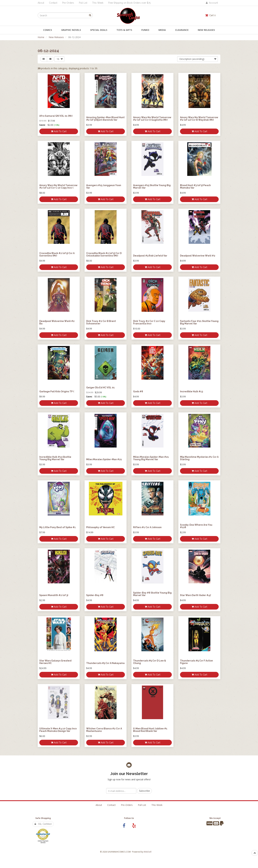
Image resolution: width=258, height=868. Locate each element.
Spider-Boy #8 (95, 595)
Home (41, 37)
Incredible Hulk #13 (191, 391)
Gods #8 (138, 391)
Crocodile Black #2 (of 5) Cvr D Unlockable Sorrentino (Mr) (104, 254)
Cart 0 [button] (210, 15)
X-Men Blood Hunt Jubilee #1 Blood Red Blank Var (150, 730)
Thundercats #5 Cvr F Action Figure (196, 662)
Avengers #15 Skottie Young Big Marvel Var (152, 187)
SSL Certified (43, 824)
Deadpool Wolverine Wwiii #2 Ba (57, 322)
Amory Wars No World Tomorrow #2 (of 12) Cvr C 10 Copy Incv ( (58, 187)
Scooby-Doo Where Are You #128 (196, 526)
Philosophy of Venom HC (100, 527)
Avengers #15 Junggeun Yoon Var (104, 187)
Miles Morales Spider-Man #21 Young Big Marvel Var (151, 458)
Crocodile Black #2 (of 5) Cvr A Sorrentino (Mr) (57, 254)
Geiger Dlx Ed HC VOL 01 (100, 388)
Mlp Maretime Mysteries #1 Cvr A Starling (199, 458)
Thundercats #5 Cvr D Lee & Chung (149, 662)
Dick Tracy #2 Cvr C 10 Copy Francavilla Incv (149, 322)
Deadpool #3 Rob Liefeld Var (150, 256)
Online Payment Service (43, 842)
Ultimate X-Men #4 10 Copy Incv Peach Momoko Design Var (58, 730)
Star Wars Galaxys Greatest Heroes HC (55, 662)
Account (212, 3)
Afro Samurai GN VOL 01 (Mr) (56, 116)
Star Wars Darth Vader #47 (196, 595)
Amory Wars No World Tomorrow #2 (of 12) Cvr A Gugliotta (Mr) (152, 119)
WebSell (148, 852)
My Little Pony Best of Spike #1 (58, 527)
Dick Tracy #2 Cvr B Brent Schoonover (101, 322)
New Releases (56, 37)
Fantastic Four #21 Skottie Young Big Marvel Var (199, 322)
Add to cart (59, 131)
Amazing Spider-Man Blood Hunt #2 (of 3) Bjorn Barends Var (105, 119)
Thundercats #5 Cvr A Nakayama (105, 663)
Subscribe (144, 791)
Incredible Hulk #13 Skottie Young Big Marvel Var (55, 458)
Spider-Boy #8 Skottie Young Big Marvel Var (152, 594)
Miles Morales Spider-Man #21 (104, 459)
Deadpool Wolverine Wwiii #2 (198, 256)
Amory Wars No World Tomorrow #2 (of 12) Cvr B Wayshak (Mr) (199, 119)
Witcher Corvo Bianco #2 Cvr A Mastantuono (104, 730)
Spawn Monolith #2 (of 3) (54, 595)
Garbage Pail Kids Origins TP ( (57, 391)
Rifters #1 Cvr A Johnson (147, 527)
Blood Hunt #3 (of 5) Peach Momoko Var (195, 187)
